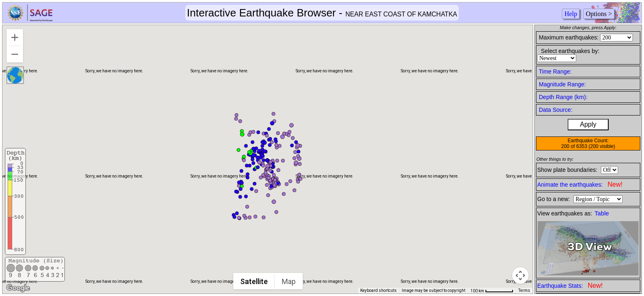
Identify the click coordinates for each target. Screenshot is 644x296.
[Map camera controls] (520, 275)
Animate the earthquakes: (580, 184)
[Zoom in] (15, 37)
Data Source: (556, 110)
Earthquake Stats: (570, 286)
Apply (588, 124)
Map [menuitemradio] (289, 281)
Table (602, 213)
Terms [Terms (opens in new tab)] (524, 290)
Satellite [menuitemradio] (254, 281)
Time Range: (555, 72)
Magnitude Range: (562, 84)
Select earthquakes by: (570, 51)
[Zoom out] (15, 54)
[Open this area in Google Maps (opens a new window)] (18, 288)
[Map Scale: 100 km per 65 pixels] (492, 291)
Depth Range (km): (563, 97)
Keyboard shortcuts (378, 290)
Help (571, 14)
